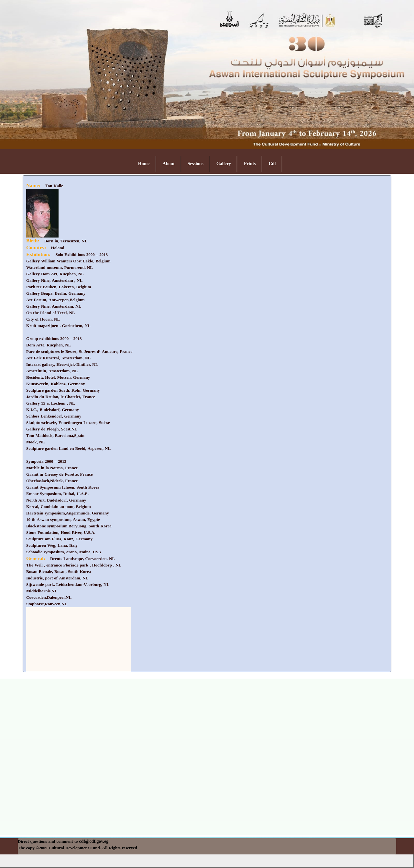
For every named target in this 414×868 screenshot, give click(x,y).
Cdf (272, 164)
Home (144, 164)
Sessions (196, 164)
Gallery (224, 164)
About (169, 164)
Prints (250, 164)
